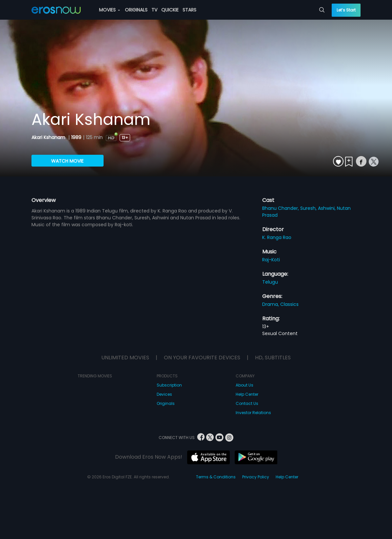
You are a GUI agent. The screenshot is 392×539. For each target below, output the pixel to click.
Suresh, (309, 208)
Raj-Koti (271, 260)
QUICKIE (170, 10)
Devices (164, 394)
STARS (189, 10)
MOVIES (109, 10)
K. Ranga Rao (277, 237)
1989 (76, 137)
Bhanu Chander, (281, 208)
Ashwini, (327, 208)
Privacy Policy (256, 477)
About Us (245, 385)
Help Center (247, 394)
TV (154, 10)
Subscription (169, 385)
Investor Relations (253, 413)
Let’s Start (346, 10)
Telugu (270, 282)
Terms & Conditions (216, 477)
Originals (166, 403)
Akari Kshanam (49, 137)
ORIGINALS (136, 10)
